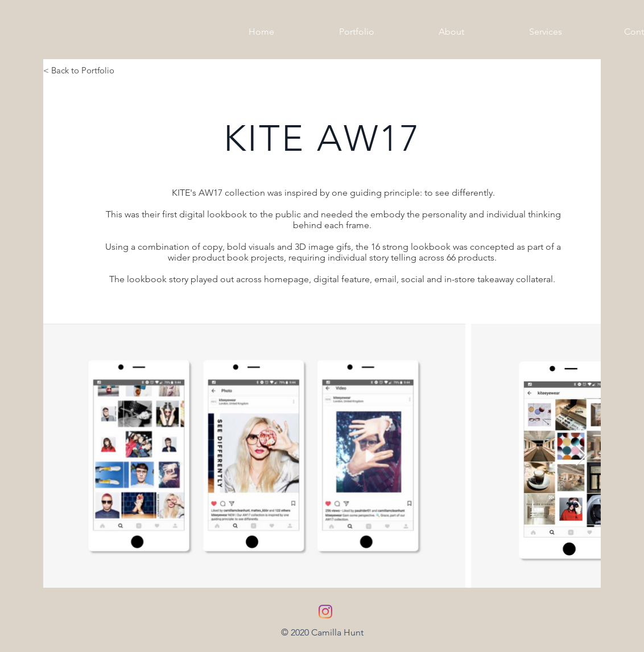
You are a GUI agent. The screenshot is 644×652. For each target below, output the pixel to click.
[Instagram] (325, 612)
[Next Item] (581, 456)
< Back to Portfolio (79, 70)
